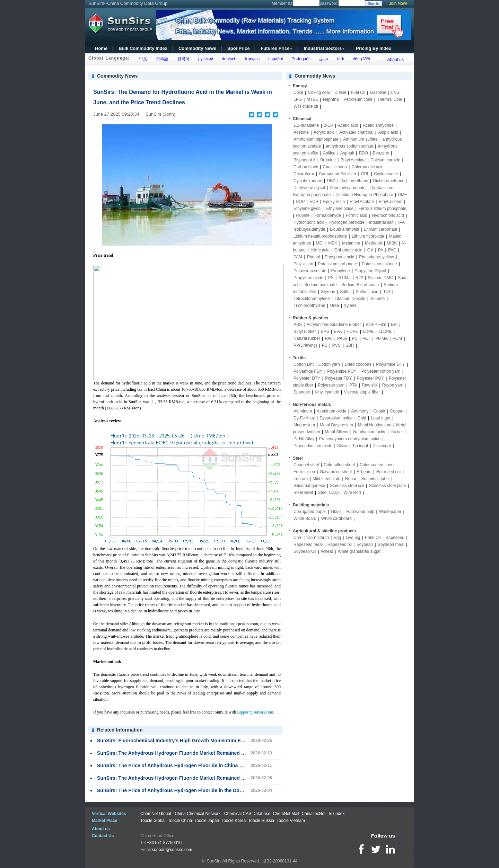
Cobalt (379, 411)
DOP (300, 202)
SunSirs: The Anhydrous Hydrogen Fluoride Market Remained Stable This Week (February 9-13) (207, 753)
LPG (298, 99)
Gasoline (378, 92)
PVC (337, 345)
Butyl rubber (305, 331)
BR (394, 325)
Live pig (353, 538)
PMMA (382, 338)
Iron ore (301, 479)
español (275, 59)
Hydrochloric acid (388, 215)
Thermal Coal (389, 99)
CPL (365, 174)
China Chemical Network (198, 814)
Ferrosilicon (304, 472)
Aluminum (303, 411)
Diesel (340, 92)
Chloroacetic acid (368, 167)
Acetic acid (348, 125)
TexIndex (336, 814)
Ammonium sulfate (360, 139)
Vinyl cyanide (327, 392)
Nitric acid (320, 250)
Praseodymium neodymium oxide (350, 439)
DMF (402, 195)
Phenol (313, 257)
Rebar (351, 479)
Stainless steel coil (347, 486)
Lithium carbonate (381, 229)
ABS (298, 325)
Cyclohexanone (308, 181)
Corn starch (318, 538)
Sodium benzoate (320, 285)
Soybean (365, 544)
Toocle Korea (234, 821)
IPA (401, 222)
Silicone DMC (381, 278)
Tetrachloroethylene (312, 299)
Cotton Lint (304, 364)
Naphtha (331, 99)
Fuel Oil (358, 92)
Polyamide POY (342, 371)
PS (325, 345)
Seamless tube (375, 479)
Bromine (328, 160)
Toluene (377, 299)
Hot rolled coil (389, 472)
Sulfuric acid (367, 292)
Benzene (381, 153)
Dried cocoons (358, 364)
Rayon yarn (393, 385)
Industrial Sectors (324, 48)
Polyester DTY (307, 378)
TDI (387, 292)
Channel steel (306, 465)
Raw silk (370, 385)
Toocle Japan (207, 821)
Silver (342, 446)
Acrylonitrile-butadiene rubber (334, 325)
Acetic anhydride (378, 125)
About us (396, 60)
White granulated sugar (359, 551)
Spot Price (238, 48)
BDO (364, 153)
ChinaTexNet (314, 814)
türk (339, 59)
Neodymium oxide (370, 432)
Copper (397, 411)
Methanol (373, 243)
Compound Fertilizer (338, 174)
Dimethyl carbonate (348, 188)
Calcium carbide (385, 160)
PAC (392, 250)
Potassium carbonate (338, 264)
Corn (298, 538)
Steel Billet (303, 493)
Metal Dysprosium (336, 425)
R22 (359, 278)
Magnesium (304, 425)
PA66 (342, 338)
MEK (333, 243)
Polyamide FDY (308, 371)
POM (397, 338)
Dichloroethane (354, 181)
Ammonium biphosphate (316, 139)
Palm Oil (373, 538)
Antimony (360, 411)
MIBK (392, 243)
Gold (362, 418)
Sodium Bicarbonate (360, 285)
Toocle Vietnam (291, 821)
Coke (298, 92)
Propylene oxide (308, 278)
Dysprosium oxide (336, 418)
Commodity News (197, 48)
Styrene (328, 292)
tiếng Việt (360, 59)
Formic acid (357, 215)
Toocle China (180, 821)
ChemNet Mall (286, 814)
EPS (325, 331)
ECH (314, 202)
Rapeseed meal (308, 544)
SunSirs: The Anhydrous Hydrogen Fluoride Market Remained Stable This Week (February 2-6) (206, 778)
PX (331, 278)
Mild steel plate (326, 479)
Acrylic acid (324, 132)
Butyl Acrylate (353, 160)
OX (370, 250)
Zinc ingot (382, 446)
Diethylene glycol (309, 188)
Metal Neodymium (375, 425)
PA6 (329, 338)
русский (204, 59)
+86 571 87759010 (164, 843)
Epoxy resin (334, 202)
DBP (331, 181)
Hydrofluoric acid (309, 222)
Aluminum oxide (331, 411)
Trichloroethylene (309, 305)
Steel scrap (329, 493)
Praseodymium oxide (313, 446)
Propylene (341, 271)
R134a (345, 278)
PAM (298, 257)
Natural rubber (307, 338)
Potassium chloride (379, 264)
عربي (323, 59)
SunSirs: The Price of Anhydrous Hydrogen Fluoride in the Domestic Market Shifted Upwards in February (218, 790)
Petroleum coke (358, 99)
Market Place (104, 821)
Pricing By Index (374, 48)
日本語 (161, 59)
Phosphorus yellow (377, 257)
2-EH (328, 125)
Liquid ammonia (345, 229)
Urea (334, 305)
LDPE (368, 331)
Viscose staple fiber (362, 392)
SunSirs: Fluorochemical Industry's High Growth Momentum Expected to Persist (190, 741)
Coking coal (319, 92)
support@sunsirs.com (172, 850)
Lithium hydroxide (368, 236)
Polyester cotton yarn (381, 371)
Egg (337, 538)
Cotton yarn (329, 364)
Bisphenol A (304, 160)
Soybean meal (391, 544)
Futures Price (277, 48)
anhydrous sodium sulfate (349, 146)
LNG (396, 92)
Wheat (327, 551)
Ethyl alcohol (391, 202)
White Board (305, 519)
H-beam (364, 472)
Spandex (302, 392)
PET (366, 338)
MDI (320, 243)
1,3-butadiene (306, 125)
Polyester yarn (331, 385)
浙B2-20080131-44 (280, 861)
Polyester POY (370, 378)
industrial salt (381, 222)
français (251, 59)
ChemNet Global (156, 814)
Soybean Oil (305, 551)
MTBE (312, 99)
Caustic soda (335, 167)
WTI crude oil (306, 106)
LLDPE (385, 331)
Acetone (301, 132)
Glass (336, 512)
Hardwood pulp (360, 512)
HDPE (352, 331)
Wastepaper (390, 512)
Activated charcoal (356, 132)
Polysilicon (303, 264)
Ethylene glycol (308, 209)
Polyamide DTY (390, 364)
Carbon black (306, 167)
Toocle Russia (261, 821)
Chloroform (304, 174)
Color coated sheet (377, 465)
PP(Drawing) (305, 345)
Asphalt (347, 153)
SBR (350, 345)
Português (300, 59)
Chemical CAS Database (247, 814)
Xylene (350, 305)
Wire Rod (352, 493)
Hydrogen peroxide (347, 222)
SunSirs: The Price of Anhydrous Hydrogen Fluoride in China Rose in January (187, 765)
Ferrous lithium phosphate (382, 209)
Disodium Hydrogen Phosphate (364, 195)
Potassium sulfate (310, 271)
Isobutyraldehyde (309, 229)
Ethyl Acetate (362, 202)
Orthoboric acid (348, 250)
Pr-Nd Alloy (304, 439)
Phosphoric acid (339, 257)
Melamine (351, 243)
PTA (353, 385)
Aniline (329, 153)
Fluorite (303, 215)
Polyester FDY (338, 378)
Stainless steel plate (388, 486)
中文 (142, 59)
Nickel (397, 432)
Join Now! (398, 3)
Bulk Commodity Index (143, 48)
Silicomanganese (309, 486)
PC (355, 338)
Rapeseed (395, 538)
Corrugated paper (310, 512)
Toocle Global (153, 821)
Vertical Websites (109, 814)
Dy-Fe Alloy (304, 418)
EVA (338, 331)
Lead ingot (380, 418)
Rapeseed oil (340, 544)
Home (101, 48)
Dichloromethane (389, 181)
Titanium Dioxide (350, 299)
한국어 (182, 59)
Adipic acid (388, 132)
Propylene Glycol (370, 271)
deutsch (228, 59)
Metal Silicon (337, 432)
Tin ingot (360, 446)
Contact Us (103, 836)
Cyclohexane (386, 174)
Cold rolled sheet (339, 465)
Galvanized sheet (336, 472)
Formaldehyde (328, 215)
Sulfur (345, 292)
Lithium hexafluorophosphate (320, 236)
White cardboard (336, 519)
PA (381, 250)
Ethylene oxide (340, 209)
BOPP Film (376, 325)
